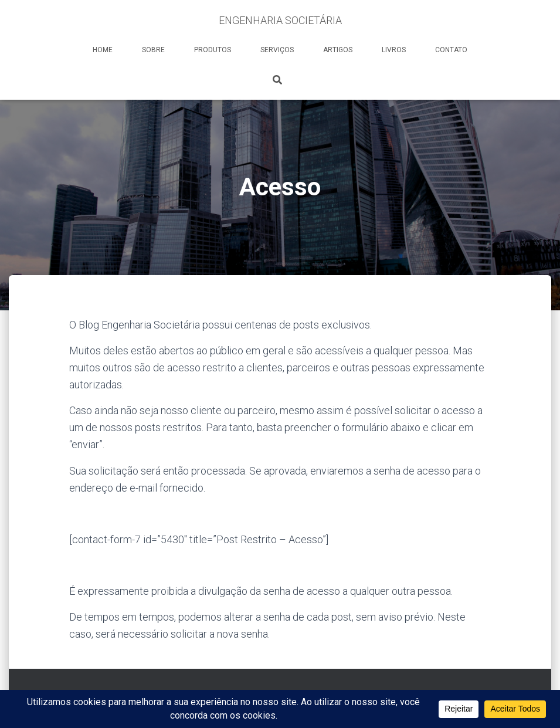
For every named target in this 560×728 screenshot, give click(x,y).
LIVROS (394, 50)
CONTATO (451, 50)
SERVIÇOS (277, 50)
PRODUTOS (213, 50)
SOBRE (153, 50)
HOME (103, 50)
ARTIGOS (338, 50)
